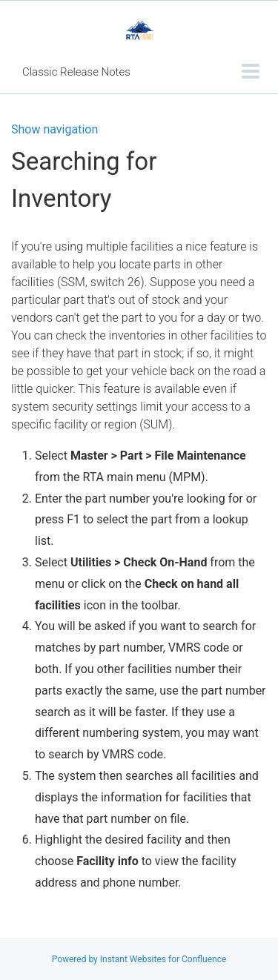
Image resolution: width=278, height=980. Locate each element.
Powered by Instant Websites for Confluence (139, 959)
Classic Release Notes (76, 72)
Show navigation (54, 130)
